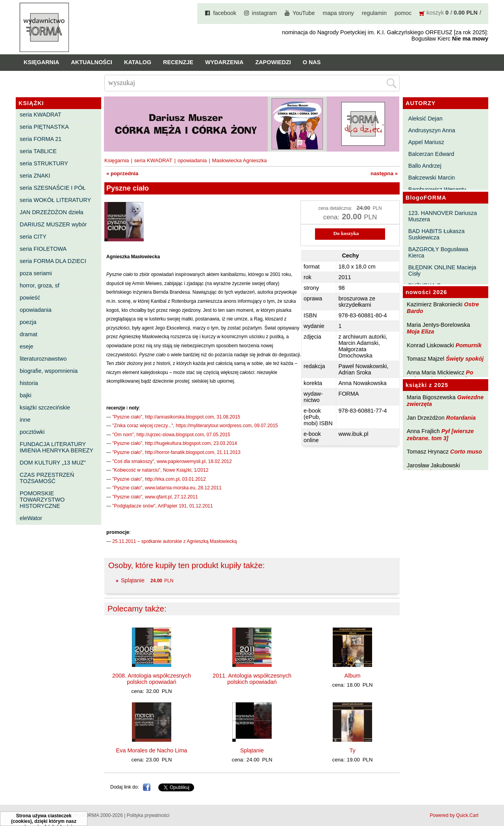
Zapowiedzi (273, 62)
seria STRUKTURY (44, 163)
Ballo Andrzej (425, 166)
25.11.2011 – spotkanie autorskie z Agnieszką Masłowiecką (174, 541)
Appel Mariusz (426, 142)
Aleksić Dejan (425, 119)
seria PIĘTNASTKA (44, 127)
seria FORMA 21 (41, 139)
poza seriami (36, 273)
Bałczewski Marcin (432, 178)
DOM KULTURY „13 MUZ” (53, 463)
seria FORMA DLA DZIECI (53, 261)
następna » (384, 173)
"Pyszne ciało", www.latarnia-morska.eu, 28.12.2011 (167, 488)
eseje (26, 346)
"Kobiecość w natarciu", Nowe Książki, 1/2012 (160, 470)
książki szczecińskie (45, 407)
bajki (26, 395)
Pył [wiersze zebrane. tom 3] (440, 434)
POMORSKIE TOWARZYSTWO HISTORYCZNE (42, 500)
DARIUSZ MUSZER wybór (53, 224)
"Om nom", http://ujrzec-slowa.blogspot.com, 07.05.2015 (171, 435)
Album (353, 676)
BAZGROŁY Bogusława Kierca (438, 252)
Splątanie (133, 580)
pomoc (403, 13)
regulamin (374, 13)
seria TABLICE (38, 151)
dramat (29, 334)
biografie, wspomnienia (49, 371)
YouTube (304, 13)
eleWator (31, 518)
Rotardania (461, 418)
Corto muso (466, 452)
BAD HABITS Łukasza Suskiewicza (436, 234)
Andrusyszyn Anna (432, 130)
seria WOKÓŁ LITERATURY (55, 200)
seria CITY (33, 237)
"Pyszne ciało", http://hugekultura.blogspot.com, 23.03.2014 (175, 443)
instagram (264, 13)
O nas (312, 62)
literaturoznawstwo (43, 359)
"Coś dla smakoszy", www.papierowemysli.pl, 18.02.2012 (172, 461)
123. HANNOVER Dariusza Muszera (443, 216)
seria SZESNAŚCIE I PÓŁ (53, 188)
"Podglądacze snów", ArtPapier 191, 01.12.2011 (162, 506)
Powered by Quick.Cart (454, 815)
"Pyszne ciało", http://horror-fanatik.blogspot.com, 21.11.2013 (176, 452)
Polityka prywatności (148, 815)
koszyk (435, 13)
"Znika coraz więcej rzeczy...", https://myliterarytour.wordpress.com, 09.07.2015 (195, 426)
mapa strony (338, 13)
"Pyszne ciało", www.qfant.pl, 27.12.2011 (155, 497)
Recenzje (178, 62)
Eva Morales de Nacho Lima (152, 750)
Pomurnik (469, 345)
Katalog (138, 62)
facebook (224, 13)
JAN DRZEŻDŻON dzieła (52, 212)
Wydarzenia (224, 62)
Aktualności (92, 62)
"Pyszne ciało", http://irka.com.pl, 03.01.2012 (159, 479)
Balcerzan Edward (431, 154)
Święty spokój (465, 359)
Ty (352, 750)
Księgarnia (41, 62)
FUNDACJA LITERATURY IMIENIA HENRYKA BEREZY (57, 447)
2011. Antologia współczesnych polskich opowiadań (252, 679)
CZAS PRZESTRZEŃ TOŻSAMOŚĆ (47, 478)
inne (25, 420)
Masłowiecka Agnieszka (239, 160)
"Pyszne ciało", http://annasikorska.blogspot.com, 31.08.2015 (176, 417)
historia (29, 383)
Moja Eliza (421, 332)
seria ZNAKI (35, 176)
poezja (28, 322)
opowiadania (36, 310)
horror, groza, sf (40, 285)
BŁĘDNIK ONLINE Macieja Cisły (442, 270)
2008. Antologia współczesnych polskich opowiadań (152, 679)
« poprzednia (122, 173)
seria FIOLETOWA (43, 249)
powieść (30, 298)
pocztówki (32, 432)
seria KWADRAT (41, 115)
